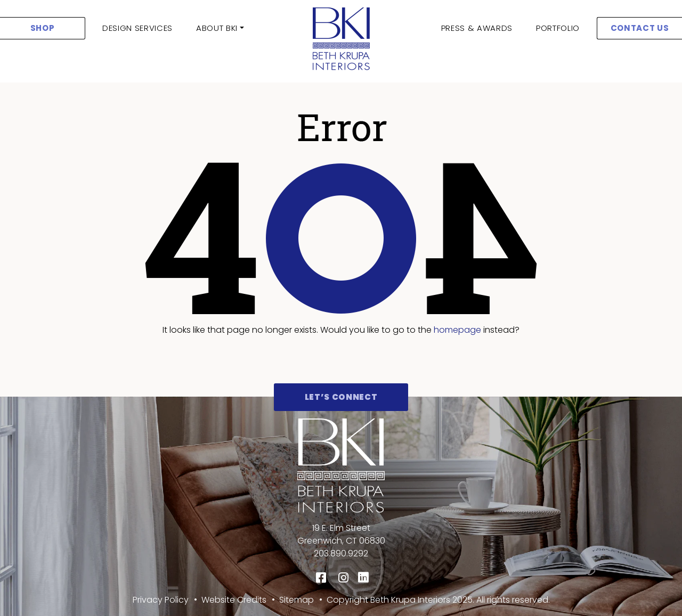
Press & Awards (477, 28)
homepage (457, 330)
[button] (220, 28)
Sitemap (297, 600)
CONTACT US (640, 28)
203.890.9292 (341, 553)
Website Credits (234, 600)
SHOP (43, 28)
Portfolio (558, 28)
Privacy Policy (161, 600)
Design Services (137, 28)
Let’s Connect (341, 397)
